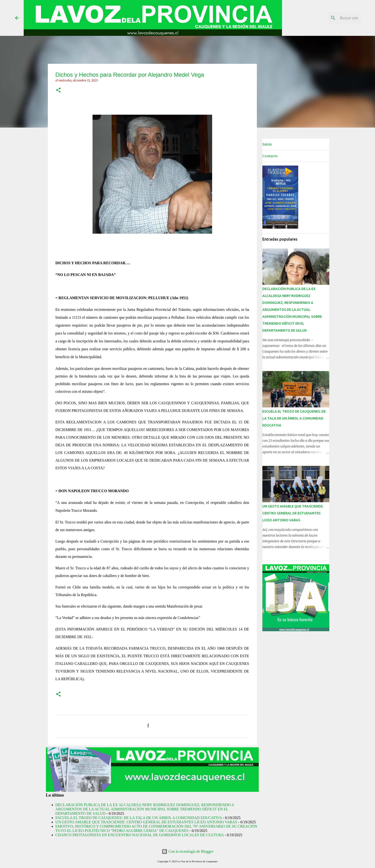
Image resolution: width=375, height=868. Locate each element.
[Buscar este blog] (336, 18)
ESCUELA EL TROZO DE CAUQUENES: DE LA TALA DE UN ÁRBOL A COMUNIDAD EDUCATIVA (139, 818)
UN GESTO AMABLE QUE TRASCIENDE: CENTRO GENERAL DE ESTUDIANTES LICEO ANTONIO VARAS (146, 822)
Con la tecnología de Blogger (187, 851)
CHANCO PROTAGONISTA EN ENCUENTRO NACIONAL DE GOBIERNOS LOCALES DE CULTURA (140, 835)
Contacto (270, 156)
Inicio (267, 144)
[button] (58, 90)
